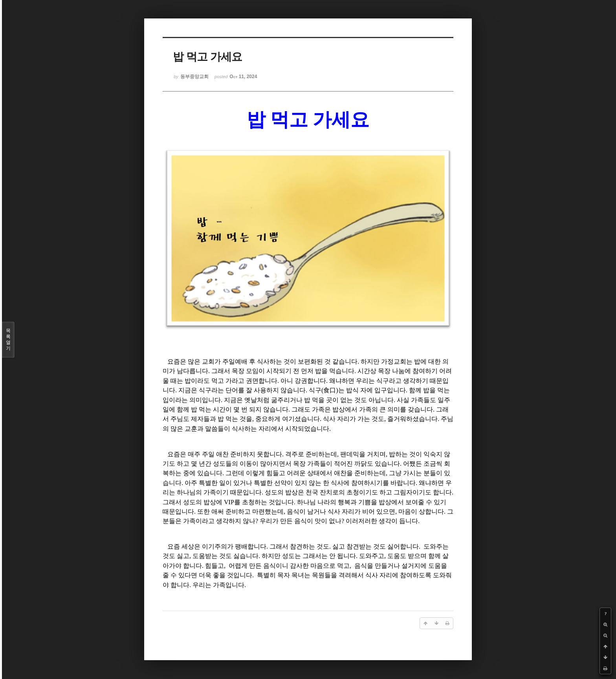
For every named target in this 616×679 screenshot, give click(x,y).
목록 (8, 340)
